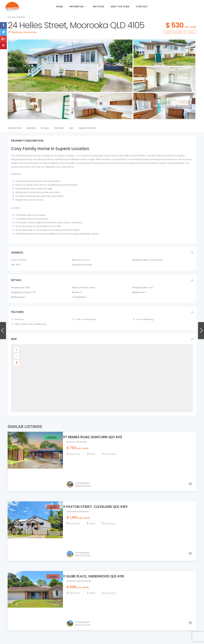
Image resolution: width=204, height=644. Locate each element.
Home (59, 7)
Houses (11, 17)
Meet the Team (120, 7)
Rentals (21, 17)
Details (45, 128)
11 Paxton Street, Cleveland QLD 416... (173, 613)
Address (31, 128)
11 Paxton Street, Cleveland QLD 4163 (99, 484)
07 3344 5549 (90, 606)
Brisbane (17, 32)
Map (71, 128)
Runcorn (71, 442)
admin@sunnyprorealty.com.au (100, 614)
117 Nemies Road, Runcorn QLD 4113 (96, 437)
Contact (142, 7)
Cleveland (72, 489)
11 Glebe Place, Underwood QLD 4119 (97, 531)
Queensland (156, 260)
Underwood (73, 536)
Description (15, 128)
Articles (99, 7)
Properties (77, 7)
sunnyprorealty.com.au (96, 618)
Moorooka (30, 32)
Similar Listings (87, 128)
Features (59, 128)
